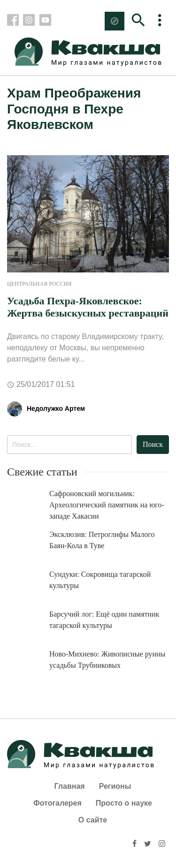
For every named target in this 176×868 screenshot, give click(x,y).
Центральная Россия (39, 284)
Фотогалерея (57, 803)
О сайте (93, 820)
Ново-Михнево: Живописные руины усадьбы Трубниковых (107, 660)
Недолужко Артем (56, 408)
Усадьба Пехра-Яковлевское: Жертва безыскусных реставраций (88, 307)
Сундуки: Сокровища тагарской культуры (100, 580)
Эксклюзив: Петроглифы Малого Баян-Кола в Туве (102, 540)
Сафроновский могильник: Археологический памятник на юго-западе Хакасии (107, 505)
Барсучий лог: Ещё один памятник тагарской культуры (104, 620)
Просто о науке (124, 803)
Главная (70, 786)
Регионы (115, 786)
